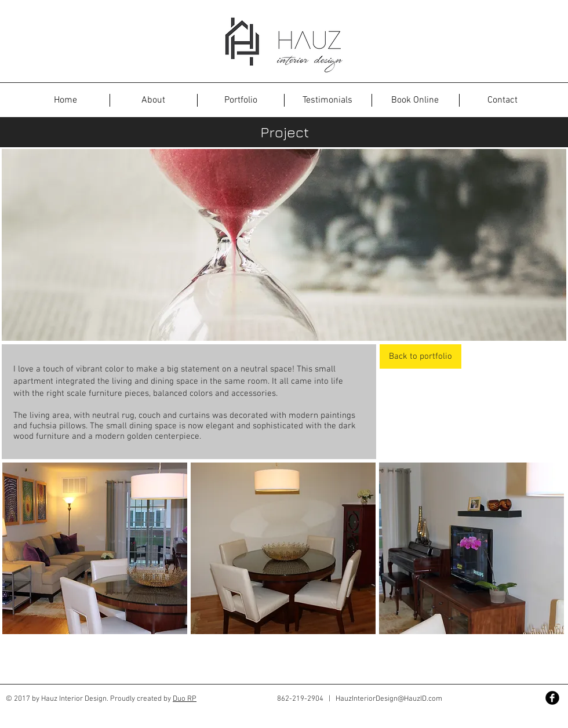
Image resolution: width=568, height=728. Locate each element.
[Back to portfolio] (420, 356)
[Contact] (503, 100)
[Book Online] (415, 100)
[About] (153, 100)
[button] (65, 100)
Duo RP (185, 699)
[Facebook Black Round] (552, 698)
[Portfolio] (241, 100)
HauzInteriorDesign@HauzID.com (389, 699)
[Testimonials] (327, 100)
